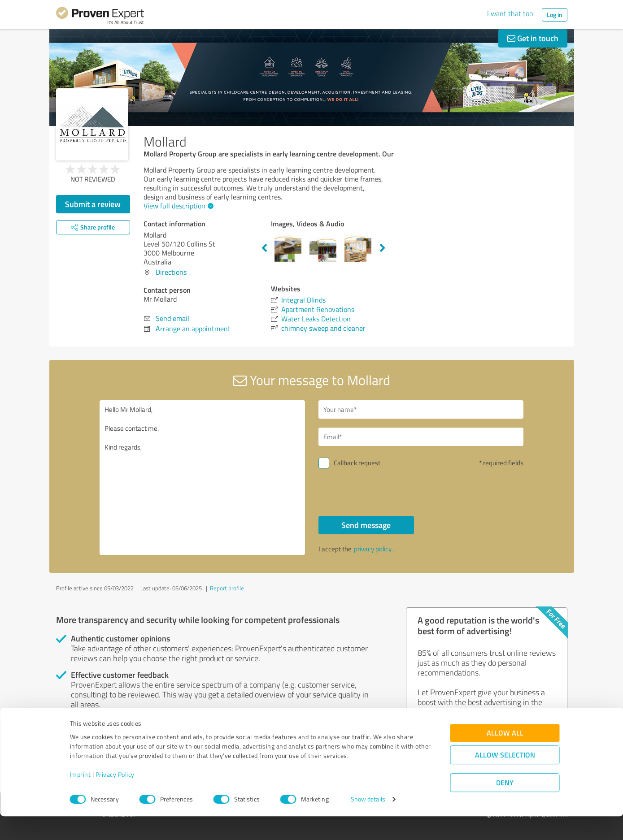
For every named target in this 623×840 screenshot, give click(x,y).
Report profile (227, 588)
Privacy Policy (115, 798)
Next (383, 248)
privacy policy (373, 549)
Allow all (505, 757)
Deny (505, 807)
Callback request (357, 463)
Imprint (81, 798)
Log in (555, 15)
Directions (171, 272)
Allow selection (505, 779)
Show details (368, 823)
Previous (264, 248)
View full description (177, 206)
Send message (366, 525)
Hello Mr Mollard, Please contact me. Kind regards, (202, 478)
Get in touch (533, 38)
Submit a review (93, 204)
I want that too (510, 13)
